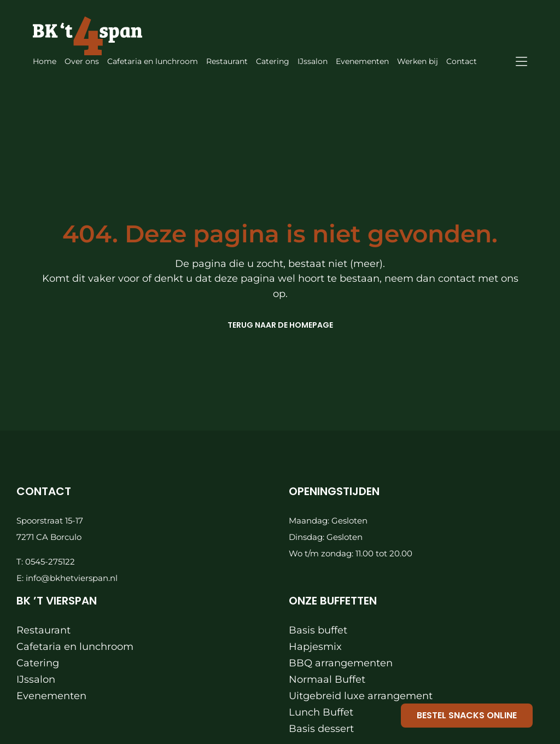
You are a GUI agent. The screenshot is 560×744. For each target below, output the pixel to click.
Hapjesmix (315, 647)
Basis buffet (318, 630)
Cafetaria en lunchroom (75, 647)
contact (458, 278)
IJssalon (36, 679)
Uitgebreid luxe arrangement (361, 696)
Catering (38, 663)
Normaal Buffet (327, 679)
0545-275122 (50, 562)
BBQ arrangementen (341, 663)
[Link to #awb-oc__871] (521, 62)
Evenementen (51, 696)
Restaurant (43, 630)
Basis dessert (321, 729)
